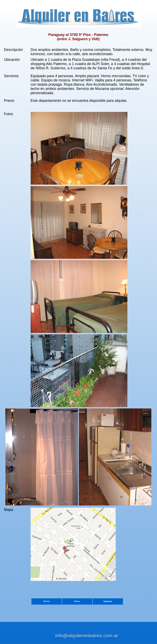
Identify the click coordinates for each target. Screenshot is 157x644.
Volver (77, 601)
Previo (46, 601)
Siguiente (108, 601)
